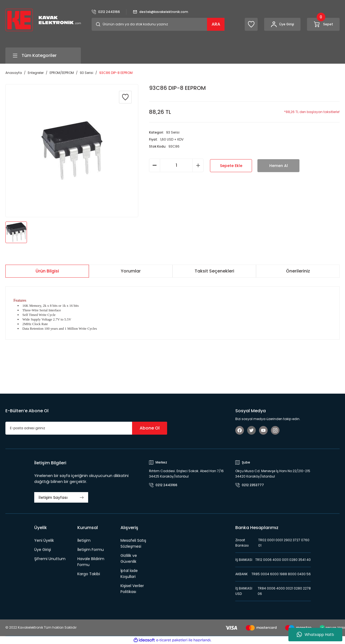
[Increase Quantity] (198, 165)
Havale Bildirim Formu (91, 562)
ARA (216, 24)
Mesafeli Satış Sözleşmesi (133, 543)
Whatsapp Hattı (315, 635)
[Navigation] (43, 56)
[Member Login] (282, 24)
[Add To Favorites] (125, 97)
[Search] (158, 24)
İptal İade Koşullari (129, 574)
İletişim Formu (91, 550)
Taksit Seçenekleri (214, 271)
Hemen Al (279, 166)
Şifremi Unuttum (50, 559)
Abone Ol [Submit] (150, 428)
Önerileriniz (298, 271)
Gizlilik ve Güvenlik (129, 558)
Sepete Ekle (231, 166)
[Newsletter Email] (86, 428)
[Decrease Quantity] (155, 165)
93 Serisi (173, 132)
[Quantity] (176, 165)
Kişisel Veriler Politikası (132, 589)
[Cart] (323, 24)
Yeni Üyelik (44, 540)
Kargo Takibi (89, 574)
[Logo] (43, 20)
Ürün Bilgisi (47, 271)
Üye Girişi (43, 550)
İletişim (84, 540)
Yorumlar (131, 271)
